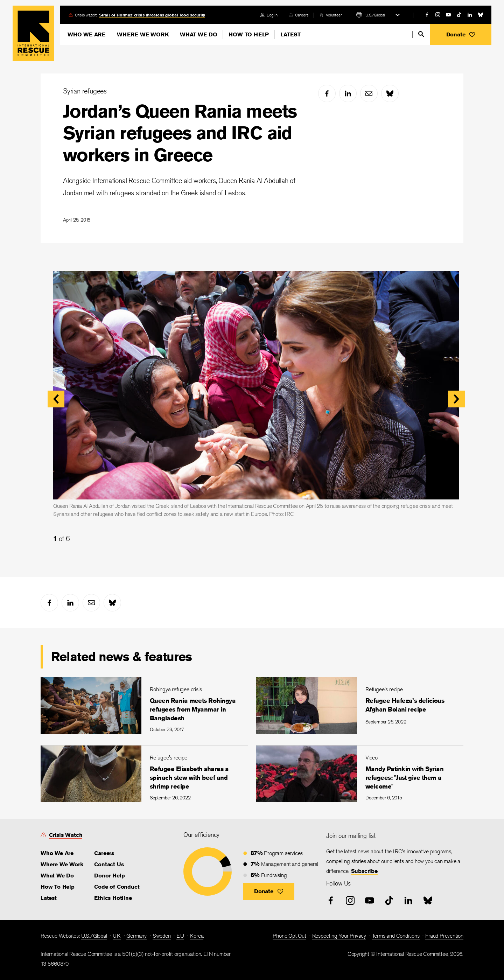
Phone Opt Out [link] (289, 936)
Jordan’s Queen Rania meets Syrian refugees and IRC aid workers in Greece (180, 133)
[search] (421, 34)
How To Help (249, 34)
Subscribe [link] (364, 871)
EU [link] (180, 936)
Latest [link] (49, 898)
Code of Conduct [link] (117, 887)
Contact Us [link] (109, 864)
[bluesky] (481, 15)
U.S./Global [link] (94, 936)
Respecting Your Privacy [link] (339, 936)
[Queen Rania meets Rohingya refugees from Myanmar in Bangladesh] (144, 705)
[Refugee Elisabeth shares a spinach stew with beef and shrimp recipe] (144, 774)
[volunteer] (331, 15)
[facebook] (427, 15)
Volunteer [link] (334, 15)
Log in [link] (272, 15)
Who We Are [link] (57, 853)
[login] (269, 15)
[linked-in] (470, 15)
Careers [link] (302, 15)
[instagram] (438, 15)
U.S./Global (375, 15)
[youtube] (448, 15)
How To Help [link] (58, 887)
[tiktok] (459, 15)
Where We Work (143, 34)
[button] (461, 34)
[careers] (299, 15)
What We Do (198, 34)
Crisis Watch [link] (66, 835)
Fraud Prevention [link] (444, 936)
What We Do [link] (57, 876)
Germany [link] (136, 936)
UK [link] (117, 936)
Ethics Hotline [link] (113, 898)
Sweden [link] (162, 936)
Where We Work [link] (62, 864)
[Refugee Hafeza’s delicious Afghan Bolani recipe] (360, 705)
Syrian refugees (85, 91)
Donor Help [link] (109, 876)
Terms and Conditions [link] (396, 936)
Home (33, 33)
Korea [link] (197, 936)
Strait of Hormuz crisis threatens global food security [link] (152, 15)
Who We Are (86, 34)
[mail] (369, 93)
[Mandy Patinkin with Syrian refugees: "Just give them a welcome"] (360, 774)
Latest (290, 34)
